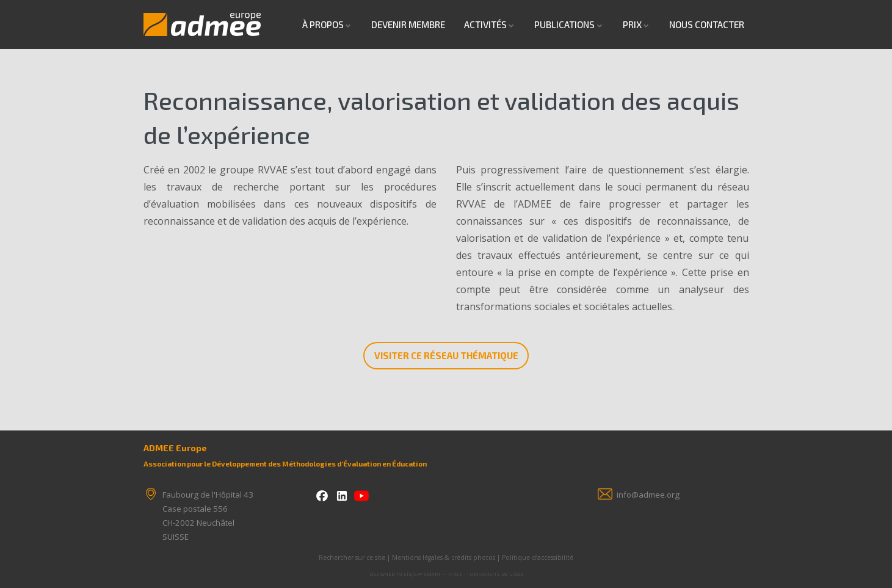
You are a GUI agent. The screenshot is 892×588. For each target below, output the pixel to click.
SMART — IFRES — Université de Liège (473, 574)
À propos (323, 24)
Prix (632, 24)
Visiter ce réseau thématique (446, 355)
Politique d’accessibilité (538, 557)
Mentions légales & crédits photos (444, 557)
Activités (485, 24)
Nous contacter (707, 24)
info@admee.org (648, 495)
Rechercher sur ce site (352, 557)
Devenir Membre (408, 24)
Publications (564, 24)
